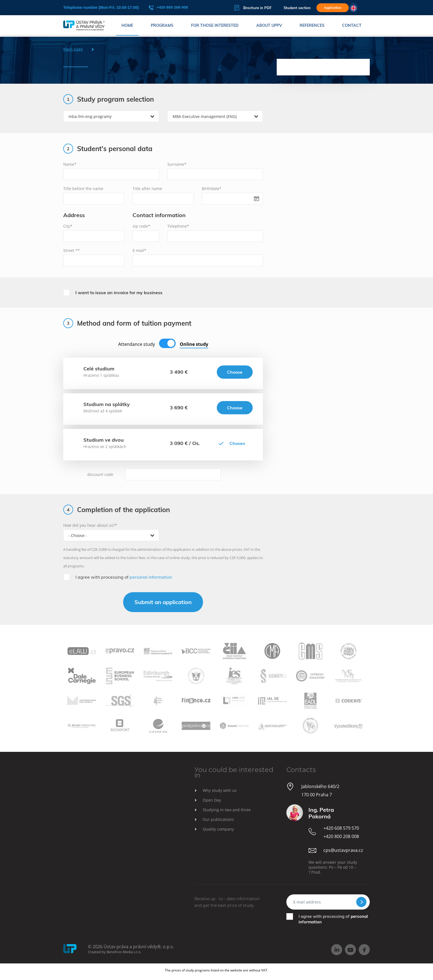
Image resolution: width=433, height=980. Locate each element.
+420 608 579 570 (341, 828)
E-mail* (139, 250)
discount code (100, 474)
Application (332, 8)
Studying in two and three (227, 810)
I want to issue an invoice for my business (119, 293)
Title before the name (83, 189)
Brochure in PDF (244, 8)
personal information (151, 577)
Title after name (147, 189)
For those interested (215, 26)
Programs (162, 26)
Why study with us (220, 790)
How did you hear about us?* (90, 525)
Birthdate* (212, 189)
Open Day (212, 800)
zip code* (141, 226)
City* (68, 226)
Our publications (218, 819)
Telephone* (178, 226)
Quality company (218, 829)
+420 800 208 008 (168, 7)
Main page (73, 49)
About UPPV (269, 26)
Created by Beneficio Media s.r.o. (115, 952)
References (312, 26)
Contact (352, 26)
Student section (289, 8)
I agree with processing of (124, 577)
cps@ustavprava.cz (343, 850)
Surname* (177, 164)
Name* (70, 164)
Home (127, 26)
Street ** (72, 250)
